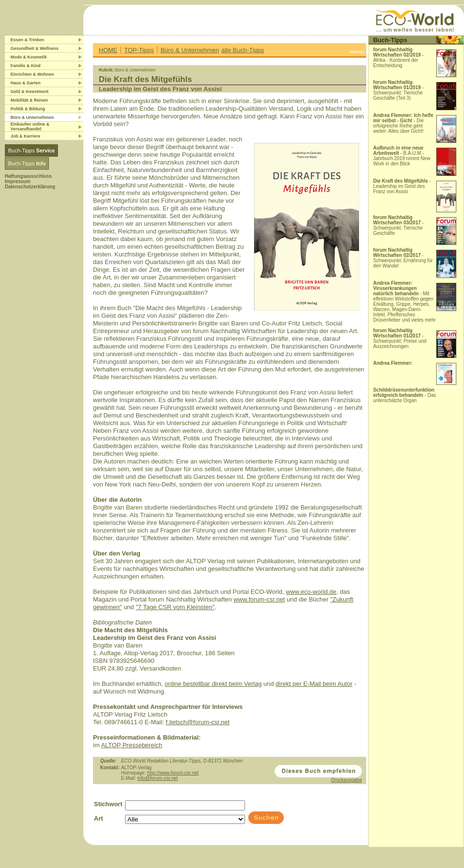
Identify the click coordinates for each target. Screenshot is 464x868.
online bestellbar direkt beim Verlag (213, 684)
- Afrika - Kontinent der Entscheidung (398, 58)
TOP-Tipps (139, 50)
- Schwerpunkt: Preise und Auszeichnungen (400, 338)
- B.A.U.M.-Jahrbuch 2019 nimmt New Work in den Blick (401, 156)
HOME (108, 50)
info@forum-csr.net (157, 778)
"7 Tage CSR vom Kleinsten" (175, 607)
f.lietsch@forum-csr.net (198, 722)
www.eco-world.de (311, 592)
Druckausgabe (347, 780)
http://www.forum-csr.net (173, 773)
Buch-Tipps (31, 150)
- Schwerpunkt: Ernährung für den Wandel (403, 258)
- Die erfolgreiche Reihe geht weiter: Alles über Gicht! (403, 123)
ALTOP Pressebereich (132, 745)
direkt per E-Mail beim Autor (314, 684)
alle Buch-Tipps (243, 50)
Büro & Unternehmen (190, 50)
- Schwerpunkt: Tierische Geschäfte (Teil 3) (398, 90)
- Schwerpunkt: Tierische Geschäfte (398, 225)
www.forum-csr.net (259, 599)
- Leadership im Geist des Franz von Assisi (402, 186)
